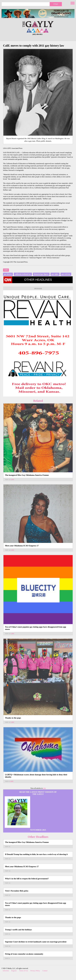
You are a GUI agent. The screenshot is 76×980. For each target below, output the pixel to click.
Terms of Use (24, 971)
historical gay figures (41, 274)
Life (6, 270)
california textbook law (23, 274)
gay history (8, 274)
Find (56, 4)
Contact (45, 971)
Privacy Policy (35, 971)
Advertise (6, 971)
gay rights (55, 274)
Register (14, 971)
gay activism (66, 274)
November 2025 (38, 830)
